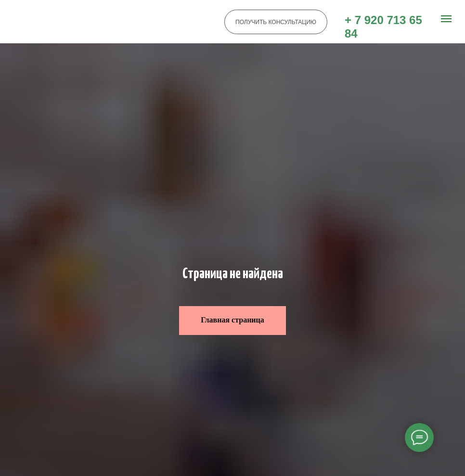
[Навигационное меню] (446, 19)
